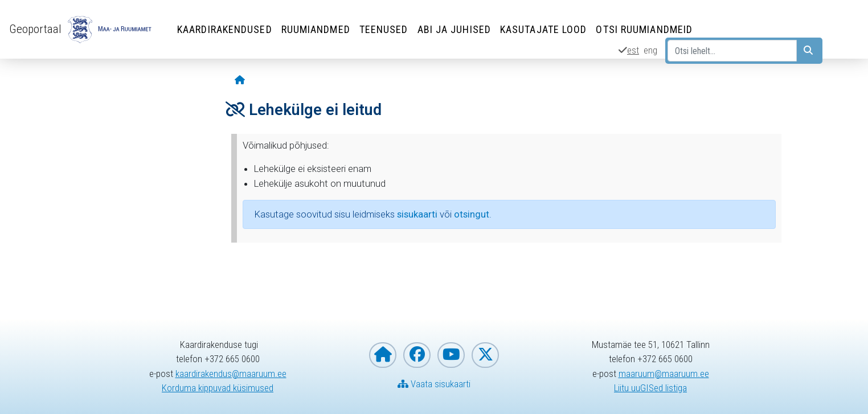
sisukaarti (417, 214)
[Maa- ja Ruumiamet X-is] (485, 355)
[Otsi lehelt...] (732, 51)
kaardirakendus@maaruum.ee (231, 374)
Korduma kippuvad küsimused (218, 388)
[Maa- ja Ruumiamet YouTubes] (451, 355)
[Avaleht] (240, 81)
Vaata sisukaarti (434, 384)
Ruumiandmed (316, 29)
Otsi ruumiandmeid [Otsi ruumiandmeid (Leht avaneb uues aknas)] (644, 29)
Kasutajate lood (544, 29)
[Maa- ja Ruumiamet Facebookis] (417, 355)
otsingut (472, 214)
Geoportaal (35, 29)
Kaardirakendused (225, 29)
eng (650, 50)
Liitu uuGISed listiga (650, 388)
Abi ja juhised (454, 29)
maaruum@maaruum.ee (664, 374)
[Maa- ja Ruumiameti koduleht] (383, 355)
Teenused (384, 29)
